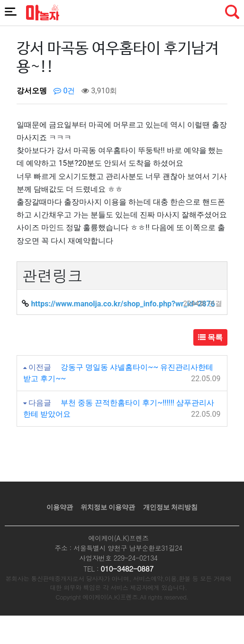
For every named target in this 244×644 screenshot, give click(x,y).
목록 (210, 337)
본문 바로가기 (0, 0)
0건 (64, 91)
